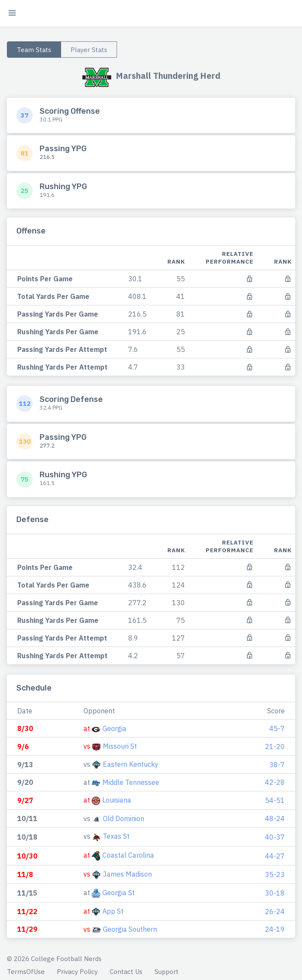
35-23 (275, 874)
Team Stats (34, 50)
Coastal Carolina (128, 855)
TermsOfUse (26, 972)
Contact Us (126, 972)
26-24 (275, 912)
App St (113, 911)
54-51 (275, 800)
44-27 (275, 856)
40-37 (275, 837)
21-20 (275, 747)
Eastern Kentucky (131, 764)
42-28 (275, 782)
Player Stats (89, 50)
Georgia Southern (130, 929)
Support (166, 972)
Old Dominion (123, 818)
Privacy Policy (77, 972)
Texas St (116, 836)
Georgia (114, 728)
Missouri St (120, 746)
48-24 (275, 818)
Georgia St (119, 893)
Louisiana (117, 800)
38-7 (277, 765)
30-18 (275, 893)
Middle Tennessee (131, 782)
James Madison (127, 874)
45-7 (277, 728)
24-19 (275, 929)
